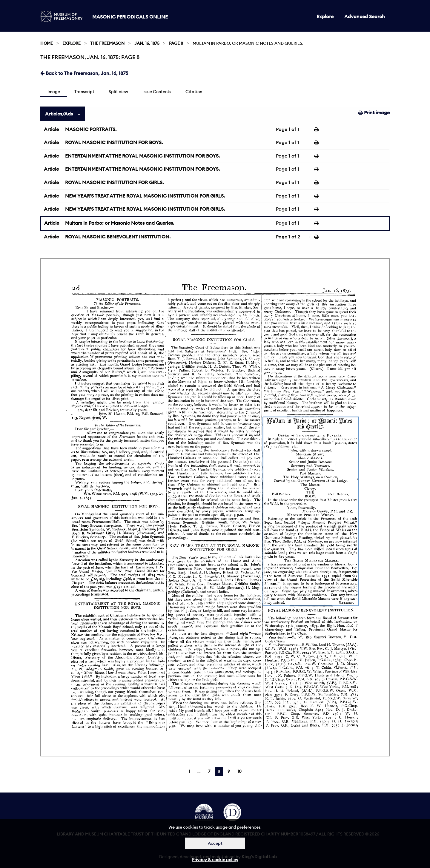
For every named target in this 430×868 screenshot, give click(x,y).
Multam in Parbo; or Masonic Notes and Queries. (120, 223)
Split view (118, 92)
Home (47, 43)
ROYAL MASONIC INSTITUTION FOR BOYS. (114, 142)
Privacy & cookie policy (215, 860)
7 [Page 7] (209, 771)
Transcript (84, 92)
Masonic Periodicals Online (130, 17)
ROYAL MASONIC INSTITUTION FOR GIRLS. (114, 182)
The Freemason (107, 43)
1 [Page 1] (189, 771)
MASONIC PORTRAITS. (91, 129)
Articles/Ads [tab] (59, 114)
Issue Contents (157, 92)
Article (51, 129)
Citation (194, 92)
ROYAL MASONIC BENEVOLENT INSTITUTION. (118, 237)
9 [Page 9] (229, 771)
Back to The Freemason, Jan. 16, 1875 (84, 73)
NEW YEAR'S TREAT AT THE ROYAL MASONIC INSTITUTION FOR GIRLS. (145, 196)
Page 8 (176, 43)
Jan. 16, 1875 (147, 43)
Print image (374, 112)
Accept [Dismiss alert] (215, 843)
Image (54, 92)
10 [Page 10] (239, 771)
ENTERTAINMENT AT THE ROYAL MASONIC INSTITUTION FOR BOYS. (142, 156)
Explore (325, 16)
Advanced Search (365, 16)
